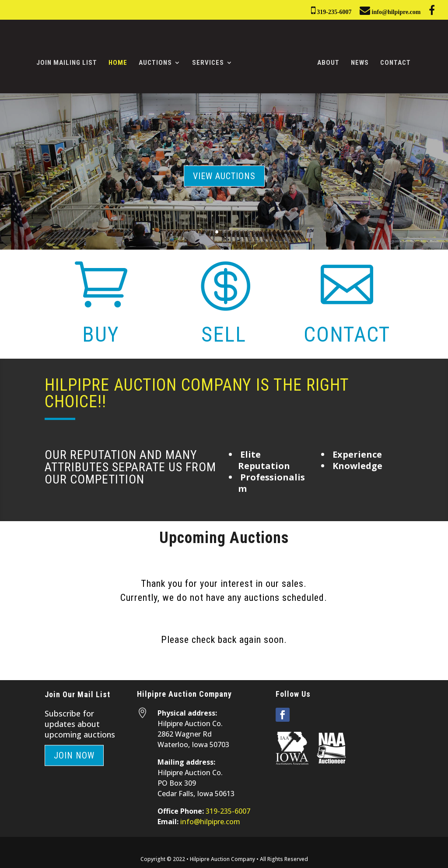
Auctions (158, 60)
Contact (392, 60)
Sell (224, 332)
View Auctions (224, 173)
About (325, 60)
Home (121, 60)
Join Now (74, 753)
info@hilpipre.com (390, 10)
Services (211, 60)
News (357, 60)
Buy (101, 332)
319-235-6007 (331, 10)
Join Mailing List (70, 60)
